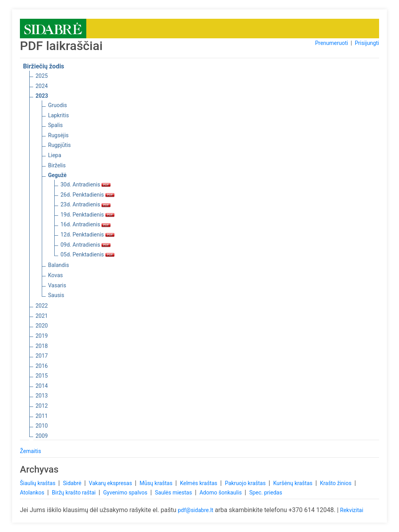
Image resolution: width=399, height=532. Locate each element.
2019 (42, 336)
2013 (42, 396)
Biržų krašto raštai (75, 493)
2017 (42, 356)
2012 (42, 406)
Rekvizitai (352, 510)
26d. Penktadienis (87, 195)
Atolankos (33, 493)
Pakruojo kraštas (246, 483)
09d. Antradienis (85, 245)
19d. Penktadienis (87, 215)
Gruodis (58, 105)
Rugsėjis (58, 135)
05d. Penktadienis (87, 254)
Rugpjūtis (59, 145)
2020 (42, 326)
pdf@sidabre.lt (195, 510)
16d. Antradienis (85, 224)
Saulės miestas (174, 493)
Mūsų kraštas (157, 483)
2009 (42, 436)
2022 (42, 306)
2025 (42, 76)
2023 (42, 96)
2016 (42, 366)
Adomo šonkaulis (221, 493)
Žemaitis (30, 451)
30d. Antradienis (85, 184)
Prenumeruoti (331, 43)
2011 (42, 416)
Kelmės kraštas (199, 483)
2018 (42, 346)
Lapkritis (58, 115)
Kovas (55, 275)
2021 (42, 316)
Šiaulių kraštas (38, 483)
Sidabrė (73, 483)
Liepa (55, 155)
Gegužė (57, 175)
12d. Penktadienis (87, 235)
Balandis (59, 265)
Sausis (56, 295)
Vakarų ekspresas (111, 483)
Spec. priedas (265, 493)
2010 (42, 426)
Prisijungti (367, 43)
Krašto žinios (337, 483)
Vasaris (57, 285)
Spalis (55, 125)
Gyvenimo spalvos (126, 493)
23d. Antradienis (85, 204)
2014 (42, 386)
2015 (42, 376)
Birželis (57, 165)
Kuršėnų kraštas (294, 483)
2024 (42, 86)
